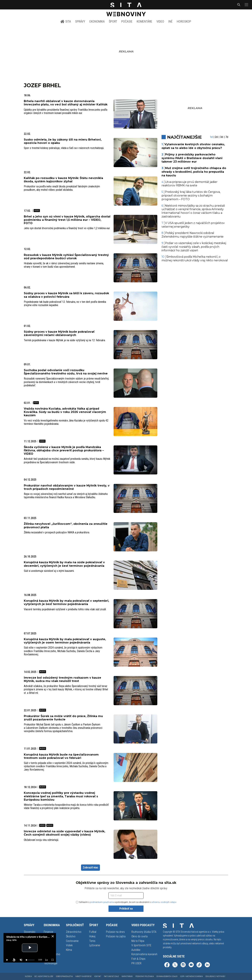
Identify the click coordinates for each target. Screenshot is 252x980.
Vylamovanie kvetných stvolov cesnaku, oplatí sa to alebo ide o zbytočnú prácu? (193, 146)
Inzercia (28, 976)
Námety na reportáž (83, 976)
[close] (53, 936)
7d (227, 137)
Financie (48, 932)
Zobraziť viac (90, 868)
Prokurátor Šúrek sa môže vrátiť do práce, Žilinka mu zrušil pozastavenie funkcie (63, 718)
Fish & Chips (138, 959)
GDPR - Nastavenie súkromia (191, 976)
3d (222, 137)
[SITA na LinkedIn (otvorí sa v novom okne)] (207, 965)
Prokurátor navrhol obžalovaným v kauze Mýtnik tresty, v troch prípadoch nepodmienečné (67, 487)
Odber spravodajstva (64, 976)
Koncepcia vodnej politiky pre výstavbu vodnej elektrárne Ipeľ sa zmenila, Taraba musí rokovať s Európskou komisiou (61, 796)
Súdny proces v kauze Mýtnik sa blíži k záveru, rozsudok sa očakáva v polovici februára (66, 295)
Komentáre (144, 21)
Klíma (69, 950)
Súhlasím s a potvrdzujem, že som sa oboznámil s (126, 902)
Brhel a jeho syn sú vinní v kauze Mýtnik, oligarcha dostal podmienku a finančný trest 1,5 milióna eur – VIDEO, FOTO (67, 220)
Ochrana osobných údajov (167, 976)
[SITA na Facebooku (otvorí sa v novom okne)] (167, 965)
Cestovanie (72, 941)
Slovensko (30, 932)
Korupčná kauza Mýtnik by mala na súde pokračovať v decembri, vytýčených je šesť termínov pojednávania (64, 564)
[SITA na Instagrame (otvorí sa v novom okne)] (183, 965)
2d (216, 137)
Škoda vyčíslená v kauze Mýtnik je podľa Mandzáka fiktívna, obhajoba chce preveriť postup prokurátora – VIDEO (64, 450)
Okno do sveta (139, 936)
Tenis (92, 941)
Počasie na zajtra (116, 936)
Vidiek (69, 945)
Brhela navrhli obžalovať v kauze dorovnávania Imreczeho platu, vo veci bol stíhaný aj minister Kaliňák (66, 103)
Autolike (136, 950)
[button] (246, 5)
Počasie (127, 21)
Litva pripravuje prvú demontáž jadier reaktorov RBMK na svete (190, 184)
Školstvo (71, 936)
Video (160, 21)
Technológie (51, 963)
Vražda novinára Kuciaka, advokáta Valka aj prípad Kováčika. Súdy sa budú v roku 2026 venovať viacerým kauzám (65, 412)
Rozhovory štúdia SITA (144, 932)
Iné (170, 21)
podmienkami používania (102, 902)
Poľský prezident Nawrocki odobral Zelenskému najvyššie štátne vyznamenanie (192, 235)
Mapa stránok (127, 976)
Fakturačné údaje (111, 976)
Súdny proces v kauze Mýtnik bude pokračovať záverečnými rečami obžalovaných (59, 333)
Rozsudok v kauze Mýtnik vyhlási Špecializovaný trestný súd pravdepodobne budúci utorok (66, 257)
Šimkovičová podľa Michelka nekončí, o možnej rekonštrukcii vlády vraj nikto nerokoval (195, 259)
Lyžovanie (95, 945)
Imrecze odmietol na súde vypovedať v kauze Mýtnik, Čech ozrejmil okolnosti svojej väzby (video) (64, 833)
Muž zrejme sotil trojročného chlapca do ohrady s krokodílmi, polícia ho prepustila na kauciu (194, 172)
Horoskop (184, 21)
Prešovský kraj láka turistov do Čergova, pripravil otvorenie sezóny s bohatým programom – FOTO (191, 196)
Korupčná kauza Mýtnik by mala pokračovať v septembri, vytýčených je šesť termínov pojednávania (66, 602)
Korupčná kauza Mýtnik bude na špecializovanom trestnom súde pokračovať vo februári (61, 756)
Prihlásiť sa (126, 909)
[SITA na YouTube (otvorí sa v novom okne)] (191, 965)
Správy (80, 21)
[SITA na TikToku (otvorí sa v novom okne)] (199, 965)
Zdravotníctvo (74, 932)
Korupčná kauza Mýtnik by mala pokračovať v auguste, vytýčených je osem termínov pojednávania (65, 641)
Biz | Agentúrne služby (44, 976)
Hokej (92, 936)
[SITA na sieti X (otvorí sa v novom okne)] (175, 965)
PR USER (136, 963)
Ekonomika (97, 21)
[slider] (30, 960)
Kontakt (98, 976)
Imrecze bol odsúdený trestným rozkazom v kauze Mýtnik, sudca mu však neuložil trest (62, 679)
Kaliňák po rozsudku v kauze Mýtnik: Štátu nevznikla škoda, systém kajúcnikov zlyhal (63, 180)
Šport (113, 21)
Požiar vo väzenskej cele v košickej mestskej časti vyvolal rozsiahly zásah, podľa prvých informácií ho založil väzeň (194, 247)
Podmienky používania (145, 976)
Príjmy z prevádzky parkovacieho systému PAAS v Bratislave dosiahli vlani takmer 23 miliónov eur (192, 158)
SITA (66, 22)
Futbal (93, 932)
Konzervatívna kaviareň (144, 954)
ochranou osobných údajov (164, 902)
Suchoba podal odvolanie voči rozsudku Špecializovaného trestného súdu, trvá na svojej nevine (66, 372)
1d (211, 137)
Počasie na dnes (115, 932)
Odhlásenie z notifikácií (215, 976)
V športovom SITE (141, 945)
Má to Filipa (138, 941)
